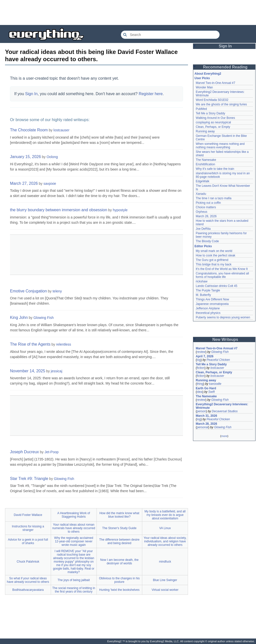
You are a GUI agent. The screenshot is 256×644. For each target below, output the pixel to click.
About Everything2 (208, 74)
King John (19, 318)
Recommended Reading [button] (225, 67)
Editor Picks (203, 246)
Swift (211, 392)
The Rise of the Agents (30, 344)
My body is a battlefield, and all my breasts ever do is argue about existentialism (165, 515)
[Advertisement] (128, 12)
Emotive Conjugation (28, 291)
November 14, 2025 (28, 371)
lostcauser (61, 130)
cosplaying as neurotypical (213, 122)
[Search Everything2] (170, 35)
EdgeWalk (202, 181)
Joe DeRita (203, 229)
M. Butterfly (203, 295)
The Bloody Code (207, 241)
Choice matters (206, 207)
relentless (63, 344)
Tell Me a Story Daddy (210, 113)
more (224, 436)
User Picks (202, 78)
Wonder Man (204, 87)
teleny (57, 291)
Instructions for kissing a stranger (28, 528)
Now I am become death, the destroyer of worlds (119, 562)
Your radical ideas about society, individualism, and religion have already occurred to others (165, 541)
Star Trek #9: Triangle (29, 479)
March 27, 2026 (24, 183)
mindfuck (165, 562)
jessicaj (56, 371)
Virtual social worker (165, 590)
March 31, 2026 (206, 416)
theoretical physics (208, 313)
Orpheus (201, 212)
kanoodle (215, 384)
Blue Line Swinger (165, 580)
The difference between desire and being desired (119, 541)
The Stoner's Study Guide (119, 528)
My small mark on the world (214, 251)
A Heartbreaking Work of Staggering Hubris (74, 515)
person (201, 411)
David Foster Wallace (28, 515)
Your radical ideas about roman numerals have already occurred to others (74, 528)
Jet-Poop (51, 452)
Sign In (31, 94)
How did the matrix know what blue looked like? (119, 515)
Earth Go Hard (206, 388)
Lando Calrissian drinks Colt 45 (216, 286)
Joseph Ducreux (24, 452)
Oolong (52, 157)
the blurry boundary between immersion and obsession (59, 210)
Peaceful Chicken (218, 360)
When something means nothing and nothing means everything (220, 146)
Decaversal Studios (225, 411)
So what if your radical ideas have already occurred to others (28, 580)
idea (200, 392)
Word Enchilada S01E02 (212, 100)
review (201, 352)
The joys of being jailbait (74, 580)
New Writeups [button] (225, 339)
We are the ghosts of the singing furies (221, 104)
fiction (201, 368)
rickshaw (202, 281)
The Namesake (206, 160)
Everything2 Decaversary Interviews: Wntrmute (222, 406)
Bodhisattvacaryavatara (28, 590)
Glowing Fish (44, 318)
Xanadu (201, 194)
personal (202, 427)
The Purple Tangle (208, 290)
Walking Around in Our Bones (215, 118)
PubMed (201, 109)
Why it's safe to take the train (215, 169)
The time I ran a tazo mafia (214, 198)
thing (200, 384)
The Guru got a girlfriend (212, 260)
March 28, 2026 (206, 216)
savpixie (50, 184)
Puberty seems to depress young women (223, 317)
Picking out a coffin (208, 203)
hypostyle (120, 210)
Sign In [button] (225, 46)
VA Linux (165, 528)
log (199, 360)
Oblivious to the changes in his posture (119, 580)
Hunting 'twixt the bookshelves (119, 590)
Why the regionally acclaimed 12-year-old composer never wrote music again (74, 541)
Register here (151, 94)
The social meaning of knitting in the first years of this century (74, 590)
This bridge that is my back (214, 264)
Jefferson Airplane (208, 308)
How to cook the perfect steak (215, 255)
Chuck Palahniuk (28, 562)
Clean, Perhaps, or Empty (213, 127)
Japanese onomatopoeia (212, 304)
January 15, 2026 (25, 157)
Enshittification (205, 164)
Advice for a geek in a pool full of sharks (28, 541)
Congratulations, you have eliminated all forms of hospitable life (222, 275)
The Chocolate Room (29, 130)
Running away (205, 131)
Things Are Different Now (212, 299)
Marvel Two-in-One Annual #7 (215, 83)
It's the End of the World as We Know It (222, 269)
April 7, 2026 (205, 356)
